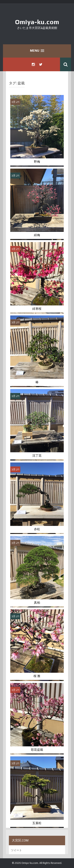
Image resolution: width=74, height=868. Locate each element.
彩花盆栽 (37, 750)
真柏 (37, 603)
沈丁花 (37, 456)
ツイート (16, 850)
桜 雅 (37, 676)
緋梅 (37, 235)
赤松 (37, 529)
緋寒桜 (37, 309)
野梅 (37, 162)
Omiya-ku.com (37, 22)
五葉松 (37, 823)
